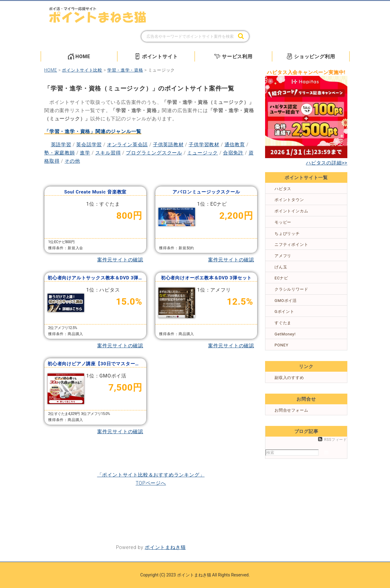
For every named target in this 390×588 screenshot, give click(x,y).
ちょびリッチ (287, 234)
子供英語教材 (168, 145)
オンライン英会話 (127, 145)
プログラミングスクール (154, 153)
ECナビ (281, 278)
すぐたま (283, 323)
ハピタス (283, 189)
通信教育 (235, 145)
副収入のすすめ (289, 378)
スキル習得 (108, 153)
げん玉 (281, 267)
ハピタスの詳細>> (327, 163)
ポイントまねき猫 (165, 547)
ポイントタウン (289, 200)
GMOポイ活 (286, 301)
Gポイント (284, 312)
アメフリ (283, 256)
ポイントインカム (291, 211)
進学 (85, 153)
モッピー (283, 222)
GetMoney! (285, 334)
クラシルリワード (291, 289)
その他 (72, 161)
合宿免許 (233, 153)
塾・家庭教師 (60, 153)
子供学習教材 (204, 145)
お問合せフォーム (291, 410)
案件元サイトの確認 (120, 260)
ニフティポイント (291, 244)
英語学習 (61, 145)
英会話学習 (89, 145)
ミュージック (202, 153)
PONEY (282, 345)
